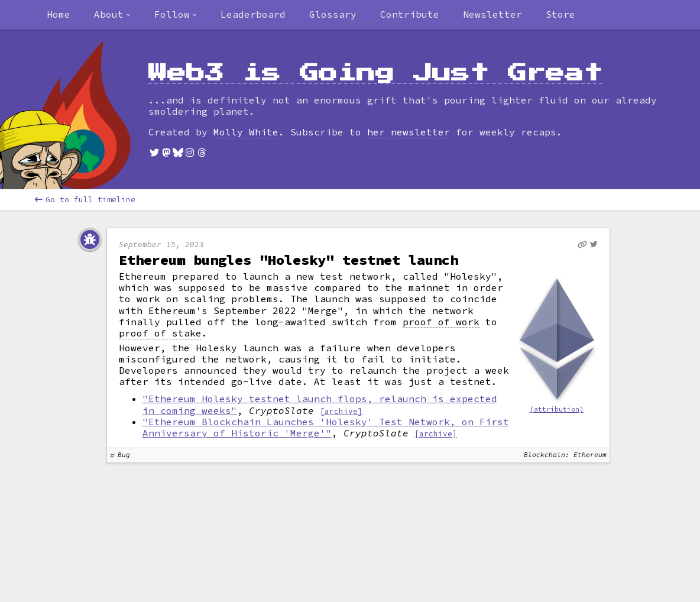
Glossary (333, 14)
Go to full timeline (85, 200)
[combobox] (112, 15)
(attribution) (557, 409)
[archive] (341, 411)
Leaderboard (253, 14)
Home (59, 14)
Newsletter (492, 14)
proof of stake (160, 333)
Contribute (410, 14)
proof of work (441, 322)
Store (560, 14)
